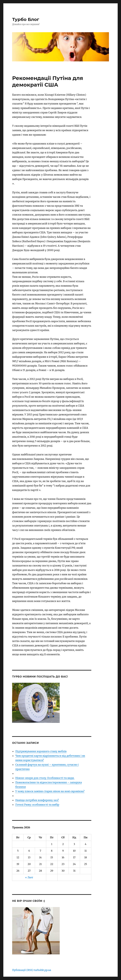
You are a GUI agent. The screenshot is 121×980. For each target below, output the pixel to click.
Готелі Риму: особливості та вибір (37, 805)
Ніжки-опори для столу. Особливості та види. (45, 778)
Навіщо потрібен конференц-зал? (37, 800)
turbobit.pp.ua (42, 970)
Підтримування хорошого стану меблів (41, 751)
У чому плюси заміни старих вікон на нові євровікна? (50, 791)
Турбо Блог (26, 19)
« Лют (29, 877)
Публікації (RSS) (23, 970)
